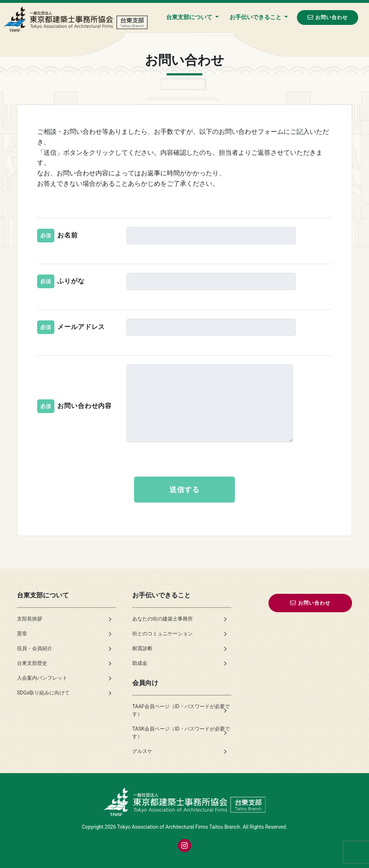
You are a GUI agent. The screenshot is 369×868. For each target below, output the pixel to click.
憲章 (22, 634)
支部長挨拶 (30, 619)
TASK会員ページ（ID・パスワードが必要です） (181, 733)
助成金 (140, 663)
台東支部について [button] (190, 17)
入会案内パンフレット (42, 678)
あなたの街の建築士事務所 (163, 619)
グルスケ (142, 751)
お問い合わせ (328, 17)
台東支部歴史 (32, 663)
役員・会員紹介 (35, 648)
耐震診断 (142, 648)
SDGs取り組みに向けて (43, 693)
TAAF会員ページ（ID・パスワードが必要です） (181, 710)
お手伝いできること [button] (256, 17)
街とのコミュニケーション (163, 634)
